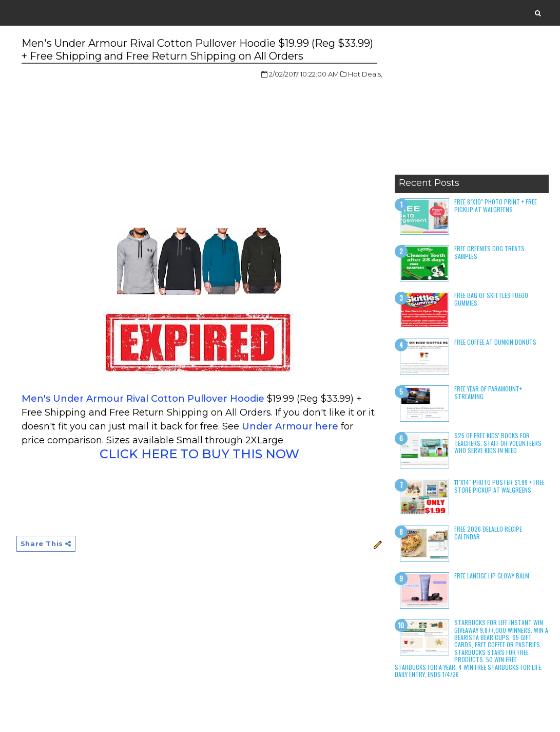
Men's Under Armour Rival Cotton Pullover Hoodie (143, 399)
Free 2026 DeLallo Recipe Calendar (488, 532)
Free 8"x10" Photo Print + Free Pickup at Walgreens (496, 205)
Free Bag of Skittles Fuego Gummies (491, 299)
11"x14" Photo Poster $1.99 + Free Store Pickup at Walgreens (499, 486)
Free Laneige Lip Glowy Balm (492, 576)
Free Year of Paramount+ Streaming (488, 392)
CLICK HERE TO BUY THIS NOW (199, 454)
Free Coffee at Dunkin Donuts (495, 342)
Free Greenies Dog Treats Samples (489, 252)
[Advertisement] (472, 105)
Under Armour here (290, 426)
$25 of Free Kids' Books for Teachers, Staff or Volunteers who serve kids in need (498, 443)
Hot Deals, (365, 74)
